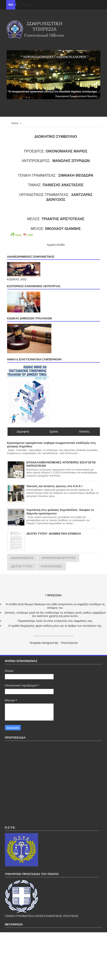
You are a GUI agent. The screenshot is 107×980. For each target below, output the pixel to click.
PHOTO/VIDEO (52, 566)
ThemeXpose (69, 643)
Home (15, 123)
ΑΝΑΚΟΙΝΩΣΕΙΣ (22, 558)
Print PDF (22, 235)
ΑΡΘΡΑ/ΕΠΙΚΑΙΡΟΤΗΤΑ (59, 558)
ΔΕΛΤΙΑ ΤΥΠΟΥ (22, 566)
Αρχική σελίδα (56, 245)
